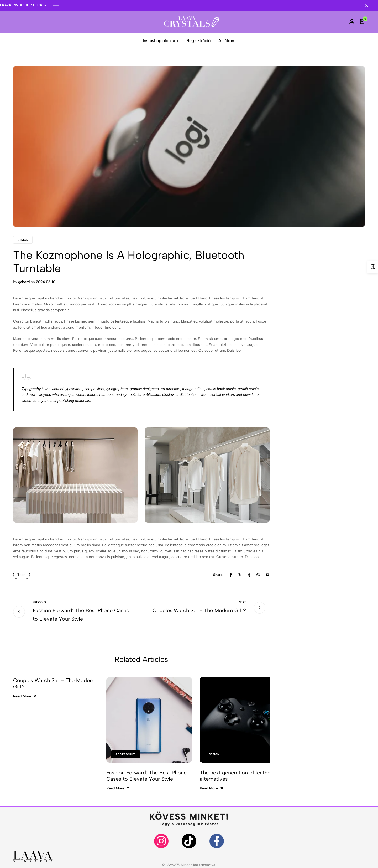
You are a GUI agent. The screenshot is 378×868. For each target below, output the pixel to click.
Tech (22, 575)
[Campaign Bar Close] (369, 5)
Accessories (126, 754)
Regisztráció (199, 41)
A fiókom (227, 41)
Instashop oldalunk (161, 41)
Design (23, 240)
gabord (24, 282)
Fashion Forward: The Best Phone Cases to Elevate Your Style (146, 776)
